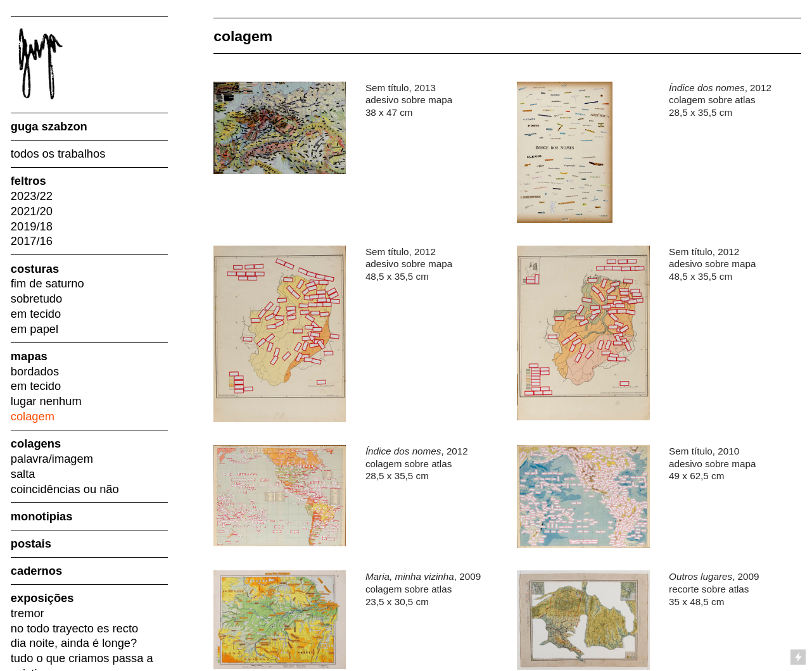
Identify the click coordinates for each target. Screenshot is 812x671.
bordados (35, 371)
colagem (33, 416)
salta (23, 474)
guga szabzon (49, 126)
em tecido (36, 314)
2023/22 (32, 196)
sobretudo (36, 298)
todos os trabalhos (58, 154)
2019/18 (32, 226)
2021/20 (32, 211)
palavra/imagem (52, 459)
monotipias (42, 516)
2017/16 (32, 241)
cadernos (36, 571)
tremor (28, 613)
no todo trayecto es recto (74, 628)
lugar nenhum (46, 401)
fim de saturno (48, 283)
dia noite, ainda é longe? (74, 643)
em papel (35, 329)
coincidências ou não (65, 489)
